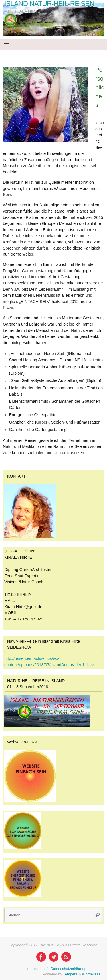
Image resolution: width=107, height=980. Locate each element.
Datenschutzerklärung (68, 969)
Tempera (70, 974)
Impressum (35, 969)
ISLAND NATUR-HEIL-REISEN (49, 4)
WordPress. (92, 974)
